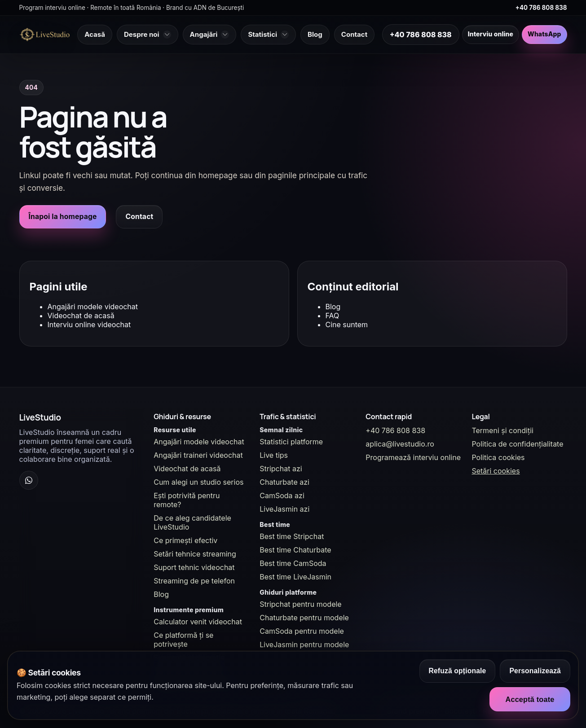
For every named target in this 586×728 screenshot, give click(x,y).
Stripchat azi (281, 469)
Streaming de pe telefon (194, 581)
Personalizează (535, 671)
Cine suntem (347, 325)
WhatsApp (544, 34)
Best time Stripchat (292, 536)
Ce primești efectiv (185, 540)
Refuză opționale (458, 671)
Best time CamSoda (293, 563)
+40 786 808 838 (541, 8)
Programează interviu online (413, 457)
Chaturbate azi (284, 482)
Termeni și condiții (502, 430)
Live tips (274, 455)
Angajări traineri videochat (198, 455)
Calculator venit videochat (198, 622)
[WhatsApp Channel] (29, 480)
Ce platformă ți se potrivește (183, 640)
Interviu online (491, 34)
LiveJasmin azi (284, 509)
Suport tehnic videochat (194, 567)
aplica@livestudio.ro (400, 444)
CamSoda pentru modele (302, 631)
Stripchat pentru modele (300, 604)
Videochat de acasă (81, 316)
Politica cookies (498, 457)
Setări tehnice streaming (195, 554)
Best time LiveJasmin (295, 577)
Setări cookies (496, 471)
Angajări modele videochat (93, 307)
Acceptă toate (530, 699)
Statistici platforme (291, 442)
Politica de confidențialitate (517, 444)
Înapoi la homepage (63, 217)
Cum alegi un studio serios (198, 482)
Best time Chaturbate (295, 550)
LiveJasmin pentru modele (304, 645)
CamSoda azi (282, 496)
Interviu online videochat (89, 325)
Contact (139, 217)
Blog (333, 307)
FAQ (333, 316)
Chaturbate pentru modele (304, 618)
